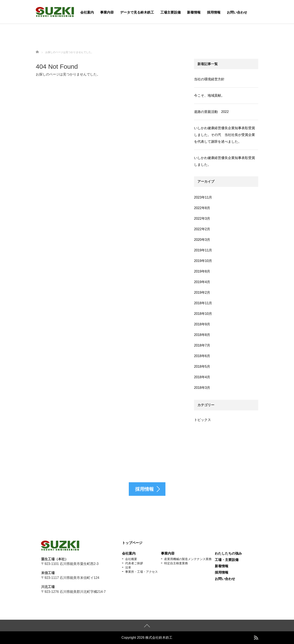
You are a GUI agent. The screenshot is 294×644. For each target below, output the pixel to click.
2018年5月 (202, 367)
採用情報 (214, 12)
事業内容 (107, 12)
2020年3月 (202, 240)
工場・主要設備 (227, 560)
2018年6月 (202, 356)
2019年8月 (202, 271)
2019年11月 (203, 250)
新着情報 (194, 12)
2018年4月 (202, 377)
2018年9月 (202, 324)
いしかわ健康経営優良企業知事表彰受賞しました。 (225, 161)
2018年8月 (202, 335)
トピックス (202, 420)
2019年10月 (203, 261)
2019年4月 (202, 282)
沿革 (128, 567)
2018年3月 (202, 388)
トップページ (132, 543)
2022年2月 (202, 229)
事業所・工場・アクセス (141, 572)
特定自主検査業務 (176, 563)
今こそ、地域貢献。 (209, 95)
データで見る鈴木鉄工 (137, 12)
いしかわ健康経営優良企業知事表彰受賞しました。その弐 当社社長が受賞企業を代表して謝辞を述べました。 (225, 135)
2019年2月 (202, 293)
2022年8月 (202, 208)
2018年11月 (203, 303)
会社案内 (87, 12)
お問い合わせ (237, 12)
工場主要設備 (171, 12)
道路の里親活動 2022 (211, 112)
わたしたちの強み (228, 553)
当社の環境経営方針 (209, 79)
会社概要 (131, 559)
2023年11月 (203, 197)
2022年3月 (202, 219)
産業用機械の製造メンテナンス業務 (188, 559)
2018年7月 (202, 345)
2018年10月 (203, 314)
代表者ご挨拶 (134, 563)
